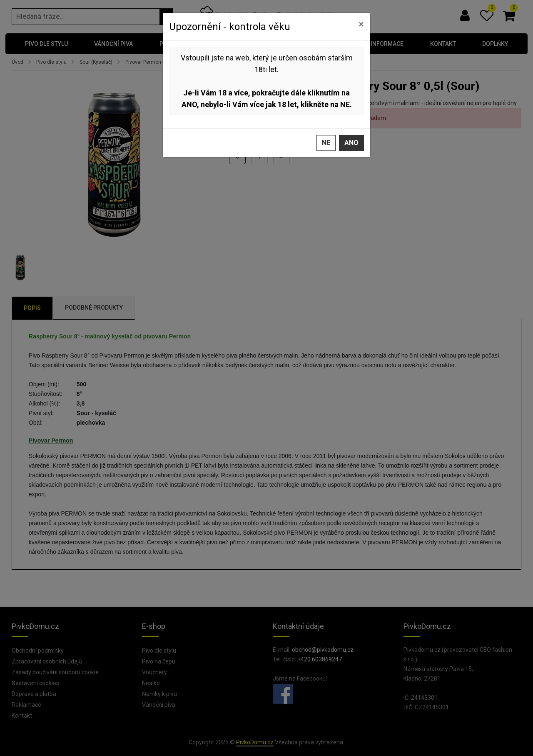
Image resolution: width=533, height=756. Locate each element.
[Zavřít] (361, 23)
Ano (351, 142)
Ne (326, 142)
